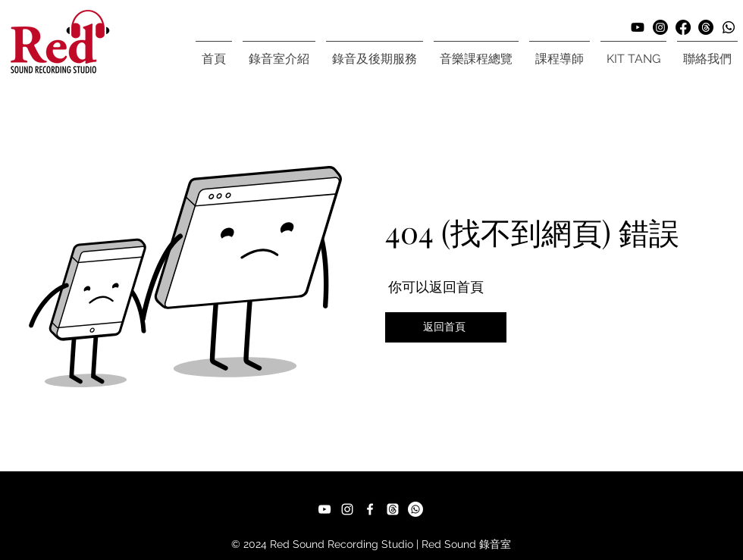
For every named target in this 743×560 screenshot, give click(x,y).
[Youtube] (638, 27)
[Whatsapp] (729, 27)
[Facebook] (683, 27)
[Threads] (706, 27)
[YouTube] (324, 509)
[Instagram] (660, 27)
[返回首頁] (446, 327)
